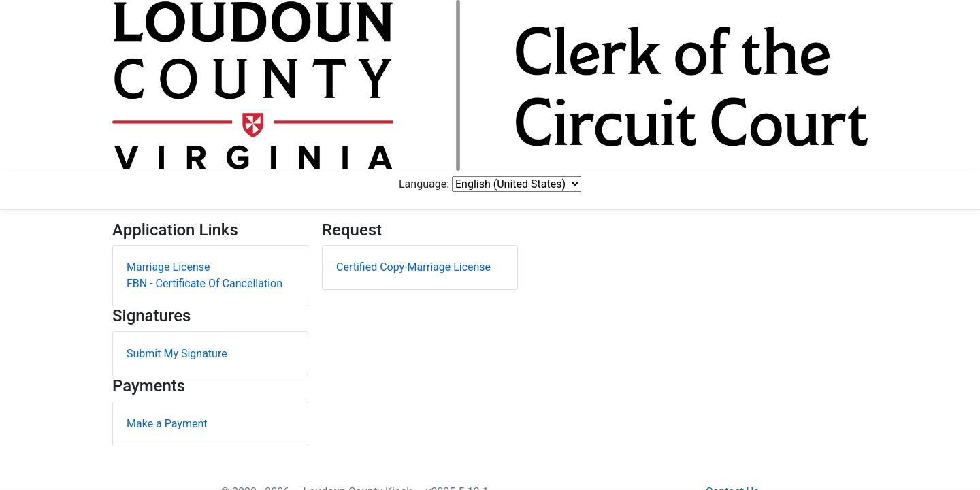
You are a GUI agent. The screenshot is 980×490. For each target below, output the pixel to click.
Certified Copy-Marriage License (413, 143)
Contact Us (841, 469)
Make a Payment (167, 299)
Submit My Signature (177, 230)
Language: (710, 39)
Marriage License (168, 143)
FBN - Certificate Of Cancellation (205, 160)
